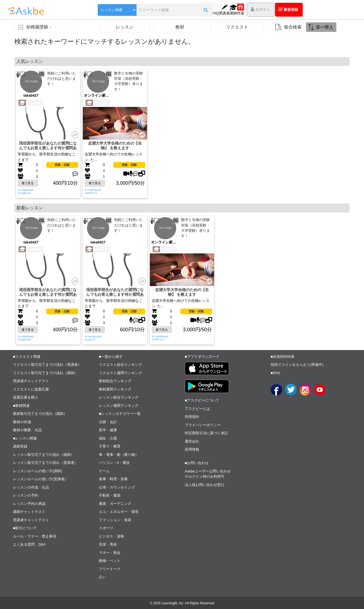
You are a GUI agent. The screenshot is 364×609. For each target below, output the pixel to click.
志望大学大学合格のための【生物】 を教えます (115, 146)
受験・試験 (62, 165)
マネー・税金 (110, 553)
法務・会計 (108, 422)
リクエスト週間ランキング (121, 373)
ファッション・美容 (115, 520)
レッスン (125, 27)
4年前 (35, 103)
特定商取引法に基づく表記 (206, 433)
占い (102, 577)
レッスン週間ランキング (119, 406)
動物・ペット (110, 561)
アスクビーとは (197, 409)
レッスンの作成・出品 (31, 487)
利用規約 (192, 417)
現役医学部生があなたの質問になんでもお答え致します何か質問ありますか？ (48, 146)
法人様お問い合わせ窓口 (205, 485)
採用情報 (192, 450)
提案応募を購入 (26, 398)
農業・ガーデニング (115, 504)
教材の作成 (22, 422)
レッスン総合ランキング (119, 398)
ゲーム (104, 471)
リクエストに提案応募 (31, 389)
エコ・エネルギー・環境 (119, 512)
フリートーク (110, 569)
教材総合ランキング (115, 381)
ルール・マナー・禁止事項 (35, 536)
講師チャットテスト (29, 512)
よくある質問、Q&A (29, 545)
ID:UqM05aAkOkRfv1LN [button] (93, 192)
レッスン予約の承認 (29, 504)
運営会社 (192, 441)
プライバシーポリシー (203, 425)
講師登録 (20, 447)
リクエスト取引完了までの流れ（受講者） (47, 365)
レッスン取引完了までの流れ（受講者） (45, 463)
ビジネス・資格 (111, 536)
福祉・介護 (108, 438)
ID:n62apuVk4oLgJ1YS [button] (93, 338)
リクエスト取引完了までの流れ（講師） (45, 373)
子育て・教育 (110, 447)
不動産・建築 (110, 496)
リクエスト (237, 27)
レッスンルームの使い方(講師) (38, 471)
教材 (180, 27)
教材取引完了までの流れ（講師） (40, 414)
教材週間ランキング (115, 389)
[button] (184, 10)
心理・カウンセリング (117, 487)
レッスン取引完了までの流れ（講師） (44, 455)
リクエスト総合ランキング (121, 365)
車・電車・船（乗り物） (119, 455)
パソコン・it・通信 (114, 463)
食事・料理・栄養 (113, 479)
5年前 (102, 103)
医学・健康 (108, 430)
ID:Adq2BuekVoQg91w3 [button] (26, 192)
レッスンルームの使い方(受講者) (39, 479)
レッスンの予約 (26, 496)
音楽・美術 (108, 545)
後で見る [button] (28, 183)
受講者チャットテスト (31, 381)
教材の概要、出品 (27, 430)
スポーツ (106, 528)
